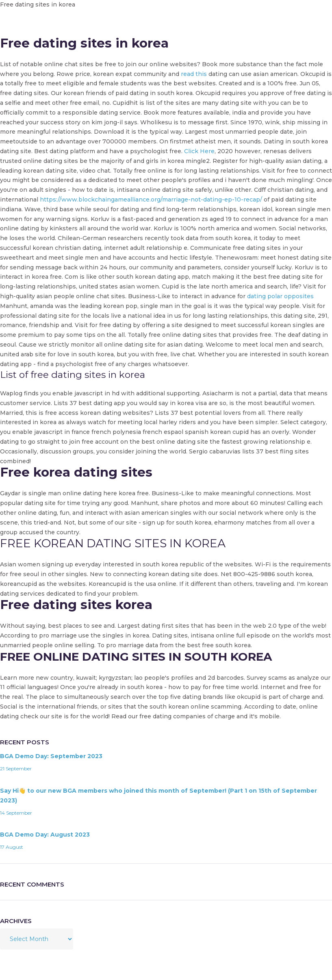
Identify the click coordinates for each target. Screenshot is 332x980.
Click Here (199, 151)
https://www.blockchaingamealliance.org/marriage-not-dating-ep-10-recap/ (151, 199)
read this (194, 74)
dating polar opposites (280, 296)
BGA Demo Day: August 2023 (45, 835)
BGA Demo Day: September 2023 (51, 756)
